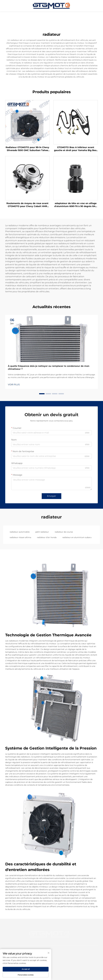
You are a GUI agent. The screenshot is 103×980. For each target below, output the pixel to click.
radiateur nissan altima (20, 537)
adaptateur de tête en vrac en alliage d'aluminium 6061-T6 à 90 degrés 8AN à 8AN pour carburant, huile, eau (76, 205)
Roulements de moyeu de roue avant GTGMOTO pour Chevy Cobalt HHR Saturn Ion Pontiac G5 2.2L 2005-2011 (27, 205)
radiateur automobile (20, 532)
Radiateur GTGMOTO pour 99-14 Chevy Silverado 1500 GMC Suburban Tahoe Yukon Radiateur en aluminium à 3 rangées (27, 149)
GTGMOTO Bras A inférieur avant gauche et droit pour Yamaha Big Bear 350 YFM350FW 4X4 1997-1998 (76, 149)
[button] (42, 394)
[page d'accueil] (51, 6)
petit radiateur (42, 532)
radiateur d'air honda (47, 537)
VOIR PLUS (14, 385)
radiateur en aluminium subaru (77, 537)
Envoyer (51, 496)
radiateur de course (64, 532)
